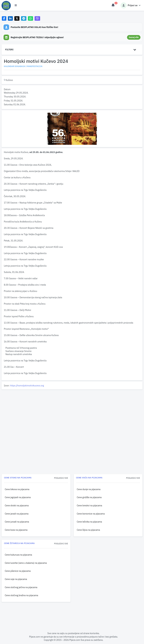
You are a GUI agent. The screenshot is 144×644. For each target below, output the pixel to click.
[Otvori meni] (16, 5)
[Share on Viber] (37, 18)
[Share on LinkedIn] (10, 18)
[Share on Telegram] (24, 18)
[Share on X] (17, 18)
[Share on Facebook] (4, 18)
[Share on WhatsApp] (30, 18)
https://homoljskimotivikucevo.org (27, 386)
